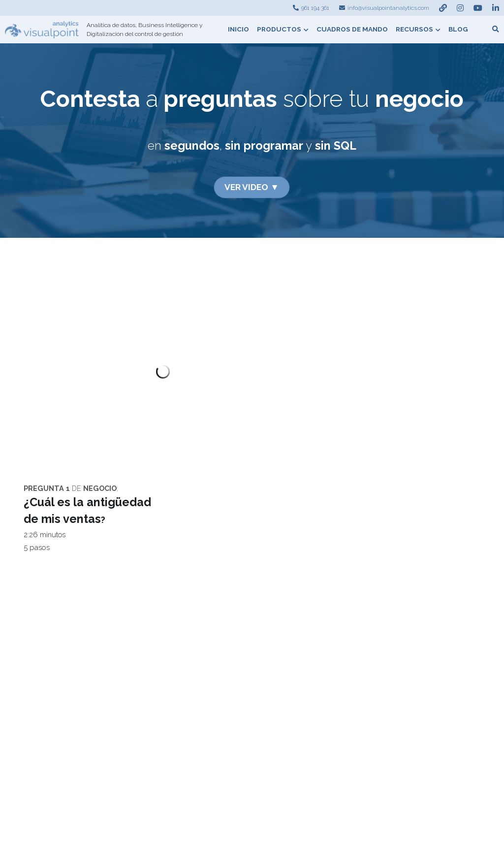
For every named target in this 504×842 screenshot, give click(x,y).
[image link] (42, 29)
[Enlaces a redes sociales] (443, 8)
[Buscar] (496, 30)
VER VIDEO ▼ (252, 186)
